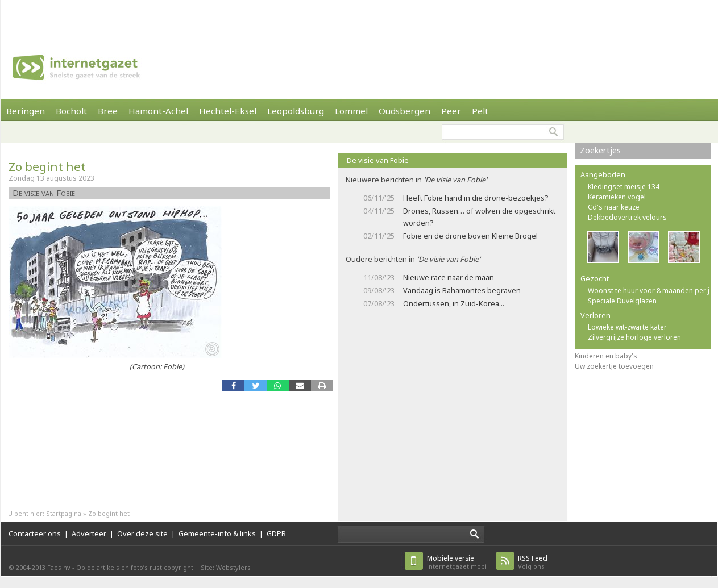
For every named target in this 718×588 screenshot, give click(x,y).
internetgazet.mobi (457, 562)
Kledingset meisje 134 (624, 187)
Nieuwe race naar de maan (449, 277)
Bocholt (71, 111)
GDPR (276, 533)
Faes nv (59, 567)
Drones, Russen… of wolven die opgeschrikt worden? (479, 217)
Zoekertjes (600, 150)
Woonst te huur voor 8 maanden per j (649, 291)
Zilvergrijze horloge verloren (634, 337)
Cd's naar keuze (614, 207)
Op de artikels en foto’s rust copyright (135, 567)
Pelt (480, 111)
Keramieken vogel (617, 197)
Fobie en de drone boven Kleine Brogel (470, 236)
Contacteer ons (35, 533)
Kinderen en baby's (606, 356)
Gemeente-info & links (217, 533)
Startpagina (64, 513)
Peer (451, 111)
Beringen (26, 111)
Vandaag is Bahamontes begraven (462, 290)
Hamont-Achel (158, 111)
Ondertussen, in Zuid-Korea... (454, 303)
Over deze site (142, 533)
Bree (108, 111)
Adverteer (89, 533)
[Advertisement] (152, 17)
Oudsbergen (404, 111)
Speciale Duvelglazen (622, 301)
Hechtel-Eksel (228, 111)
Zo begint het (47, 166)
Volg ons (533, 562)
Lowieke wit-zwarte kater (627, 327)
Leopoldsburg (296, 111)
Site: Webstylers (226, 567)
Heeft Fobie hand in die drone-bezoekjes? (476, 198)
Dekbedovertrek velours (627, 217)
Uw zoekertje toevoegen (614, 366)
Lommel (351, 111)
